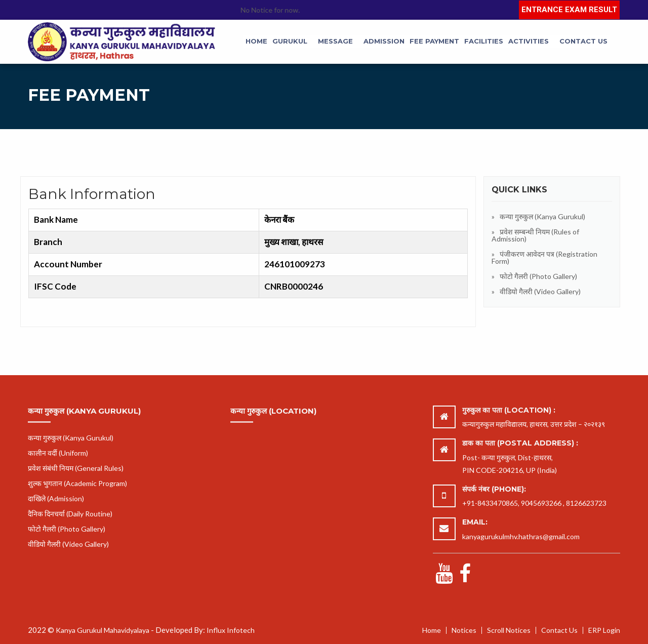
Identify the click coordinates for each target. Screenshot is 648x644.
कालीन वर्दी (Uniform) (58, 453)
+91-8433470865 (490, 503)
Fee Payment (434, 41)
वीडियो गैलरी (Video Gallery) (540, 291)
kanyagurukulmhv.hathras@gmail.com (521, 536)
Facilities (484, 41)
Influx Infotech (231, 630)
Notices (464, 630)
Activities (529, 41)
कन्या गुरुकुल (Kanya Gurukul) (542, 216)
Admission (384, 41)
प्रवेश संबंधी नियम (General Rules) (76, 468)
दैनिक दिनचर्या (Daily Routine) (70, 514)
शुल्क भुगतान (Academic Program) (77, 483)
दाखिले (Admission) (56, 498)
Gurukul (290, 41)
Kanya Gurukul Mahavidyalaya (103, 630)
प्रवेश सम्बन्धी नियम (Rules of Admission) (535, 235)
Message (335, 41)
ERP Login (604, 630)
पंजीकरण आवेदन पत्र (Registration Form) (544, 257)
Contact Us (583, 41)
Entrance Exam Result (569, 10)
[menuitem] (256, 42)
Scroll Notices (509, 630)
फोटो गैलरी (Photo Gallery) (538, 276)
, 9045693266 (540, 503)
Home (256, 41)
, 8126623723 (585, 503)
